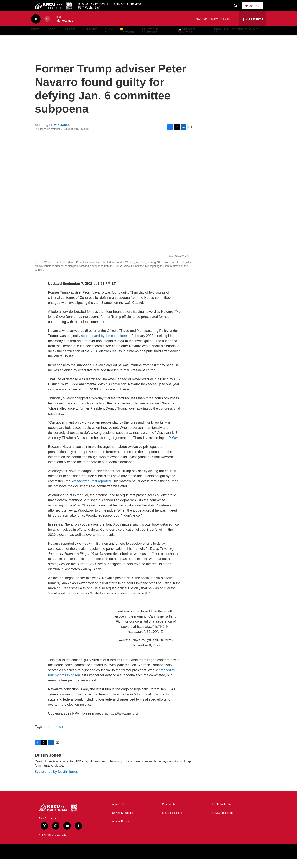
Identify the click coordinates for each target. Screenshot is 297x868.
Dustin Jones (60, 134)
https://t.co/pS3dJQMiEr (146, 640)
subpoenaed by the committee (104, 344)
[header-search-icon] (237, 10)
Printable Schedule (150, 39)
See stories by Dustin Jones (56, 780)
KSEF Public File (222, 813)
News (35, 38)
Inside (70, 38)
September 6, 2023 (146, 654)
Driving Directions (123, 821)
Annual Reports (121, 830)
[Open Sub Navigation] (34, 44)
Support (90, 38)
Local (52, 38)
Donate (256, 10)
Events (109, 39)
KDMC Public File (222, 821)
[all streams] (252, 27)
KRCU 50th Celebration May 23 (237, 39)
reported (91, 490)
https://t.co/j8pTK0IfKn (154, 635)
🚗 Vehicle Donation (187, 39)
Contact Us (168, 813)
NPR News (56, 735)
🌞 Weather (127, 39)
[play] (36, 28)
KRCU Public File (172, 821)
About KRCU (120, 813)
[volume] (47, 28)
